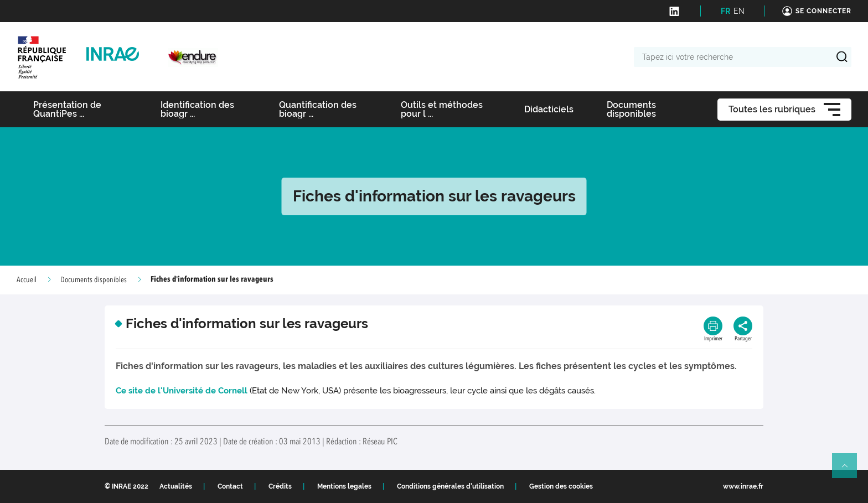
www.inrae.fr (743, 486)
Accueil (27, 280)
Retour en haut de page (849, 470)
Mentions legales (344, 486)
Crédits (280, 486)
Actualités (176, 486)
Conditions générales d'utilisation (450, 486)
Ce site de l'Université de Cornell (182, 391)
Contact (230, 486)
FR (725, 11)
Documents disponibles (94, 280)
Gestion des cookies (561, 486)
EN (739, 11)
